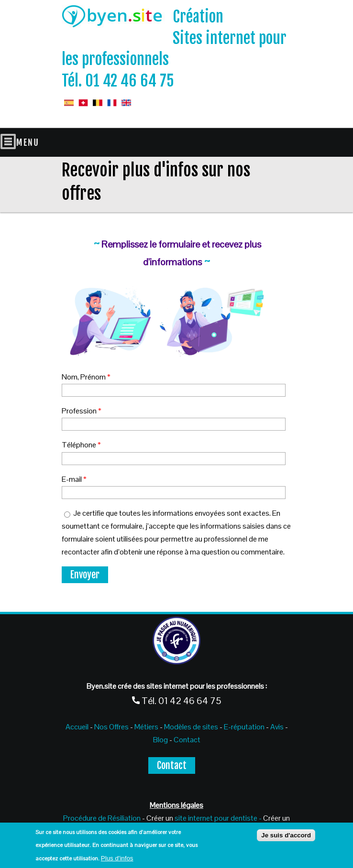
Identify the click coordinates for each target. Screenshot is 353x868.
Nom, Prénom (86, 377)
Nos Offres (111, 727)
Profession (82, 411)
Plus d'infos (117, 858)
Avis (277, 727)
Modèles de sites (191, 727)
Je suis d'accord (286, 835)
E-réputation (245, 727)
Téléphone (81, 445)
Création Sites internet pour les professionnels (174, 38)
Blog (160, 740)
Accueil (77, 727)
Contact (187, 740)
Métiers (146, 727)
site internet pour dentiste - (218, 818)
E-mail (74, 479)
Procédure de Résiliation (102, 818)
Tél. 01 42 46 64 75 (118, 81)
